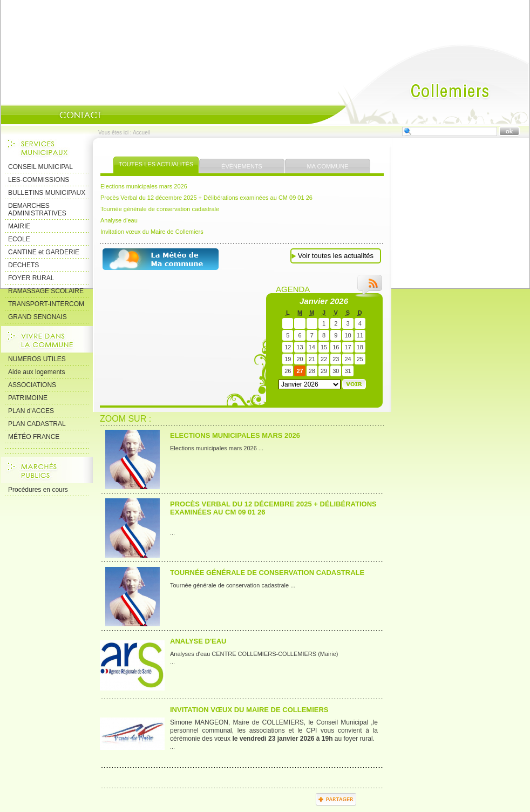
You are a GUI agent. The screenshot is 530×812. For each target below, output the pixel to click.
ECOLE (19, 239)
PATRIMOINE (28, 398)
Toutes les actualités (156, 164)
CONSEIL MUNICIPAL (40, 167)
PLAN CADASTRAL (37, 424)
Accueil (418, 84)
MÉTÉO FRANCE (34, 437)
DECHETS (23, 265)
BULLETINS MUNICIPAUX (47, 193)
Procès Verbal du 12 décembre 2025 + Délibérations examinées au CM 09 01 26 (206, 198)
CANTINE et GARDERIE (44, 252)
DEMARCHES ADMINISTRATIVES (37, 209)
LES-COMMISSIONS (39, 180)
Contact (80, 115)
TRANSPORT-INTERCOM (46, 304)
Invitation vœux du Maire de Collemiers (152, 232)
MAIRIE (19, 226)
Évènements (242, 166)
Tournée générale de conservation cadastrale (160, 209)
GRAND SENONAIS (38, 317)
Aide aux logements (36, 372)
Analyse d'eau (119, 220)
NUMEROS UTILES (37, 359)
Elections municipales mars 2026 (144, 186)
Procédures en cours (38, 490)
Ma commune (328, 166)
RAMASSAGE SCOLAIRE (46, 291)
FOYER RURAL (31, 278)
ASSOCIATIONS (32, 385)
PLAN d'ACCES (31, 411)
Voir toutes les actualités (336, 256)
